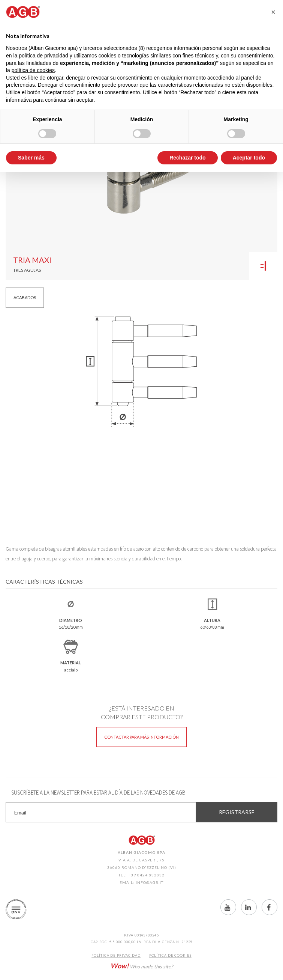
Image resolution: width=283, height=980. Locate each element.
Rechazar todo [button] (187, 158)
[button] (273, 12)
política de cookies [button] (33, 70)
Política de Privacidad (116, 955)
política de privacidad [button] (43, 56)
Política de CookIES (170, 955)
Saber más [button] (31, 158)
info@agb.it (150, 882)
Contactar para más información (141, 737)
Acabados (25, 297)
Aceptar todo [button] (249, 158)
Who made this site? (141, 966)
